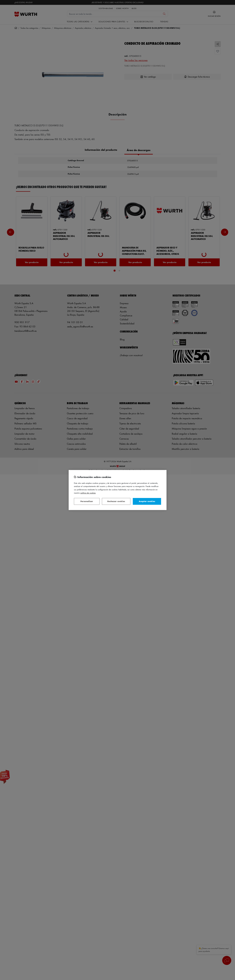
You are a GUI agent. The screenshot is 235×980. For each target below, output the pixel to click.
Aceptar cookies (147, 501)
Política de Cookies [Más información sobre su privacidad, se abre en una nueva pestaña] (88, 493)
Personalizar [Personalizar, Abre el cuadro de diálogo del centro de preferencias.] (87, 501)
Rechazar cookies (116, 501)
